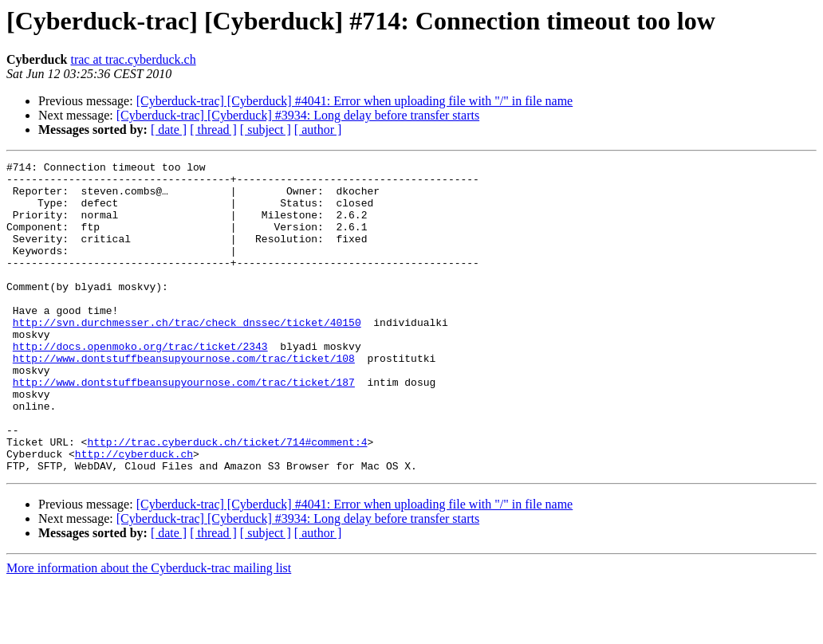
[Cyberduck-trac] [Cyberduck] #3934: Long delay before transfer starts (298, 115)
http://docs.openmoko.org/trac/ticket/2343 (140, 384)
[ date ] (169, 130)
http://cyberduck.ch (134, 513)
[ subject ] (266, 130)
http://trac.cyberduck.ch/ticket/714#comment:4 (227, 499)
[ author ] (318, 130)
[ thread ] (213, 130)
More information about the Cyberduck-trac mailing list (149, 630)
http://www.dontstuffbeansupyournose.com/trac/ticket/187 (184, 427)
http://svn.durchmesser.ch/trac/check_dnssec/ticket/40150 (187, 355)
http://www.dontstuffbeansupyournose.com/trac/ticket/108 (184, 399)
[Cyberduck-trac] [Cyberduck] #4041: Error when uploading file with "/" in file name (355, 101)
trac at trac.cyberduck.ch (133, 59)
